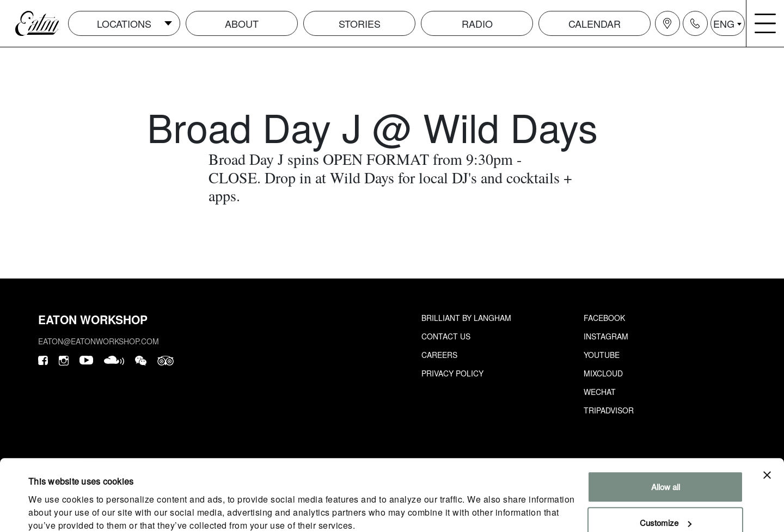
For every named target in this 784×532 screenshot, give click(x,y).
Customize (666, 478)
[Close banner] (767, 431)
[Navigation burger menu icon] (765, 23)
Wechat (600, 392)
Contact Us (446, 336)
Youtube (602, 355)
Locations (124, 23)
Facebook (604, 318)
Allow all (666, 443)
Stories (360, 23)
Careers (439, 355)
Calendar (595, 23)
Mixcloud (603, 373)
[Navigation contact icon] (695, 23)
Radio (477, 23)
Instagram (606, 336)
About (242, 23)
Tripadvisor (609, 410)
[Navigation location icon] (667, 23)
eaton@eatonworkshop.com (99, 341)
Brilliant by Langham (466, 318)
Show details (51, 511)
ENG (724, 23)
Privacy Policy (452, 373)
